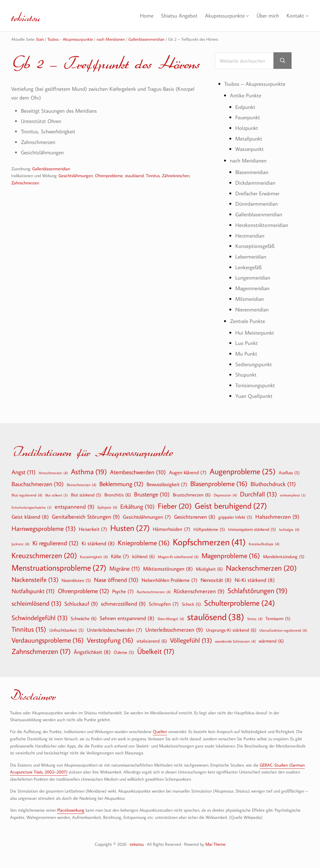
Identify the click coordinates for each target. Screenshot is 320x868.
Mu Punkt (247, 355)
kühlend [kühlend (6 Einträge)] (143, 557)
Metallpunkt (250, 139)
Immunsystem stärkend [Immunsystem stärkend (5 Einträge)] (252, 530)
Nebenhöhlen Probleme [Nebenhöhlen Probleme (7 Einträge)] (170, 580)
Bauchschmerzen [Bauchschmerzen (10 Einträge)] (38, 485)
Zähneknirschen (176, 177)
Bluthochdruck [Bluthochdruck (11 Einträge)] (273, 484)
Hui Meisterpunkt (256, 334)
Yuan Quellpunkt (255, 397)
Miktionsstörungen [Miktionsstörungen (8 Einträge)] (168, 569)
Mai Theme (215, 845)
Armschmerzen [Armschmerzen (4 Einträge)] (53, 473)
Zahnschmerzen (25, 183)
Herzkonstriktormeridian (264, 226)
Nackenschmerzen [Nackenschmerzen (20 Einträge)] (261, 568)
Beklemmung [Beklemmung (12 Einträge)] (121, 484)
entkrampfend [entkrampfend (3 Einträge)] (293, 496)
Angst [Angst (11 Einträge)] (24, 472)
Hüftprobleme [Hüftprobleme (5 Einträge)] (209, 530)
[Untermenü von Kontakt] (307, 16)
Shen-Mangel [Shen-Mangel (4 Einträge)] (171, 619)
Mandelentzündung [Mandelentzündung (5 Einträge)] (284, 557)
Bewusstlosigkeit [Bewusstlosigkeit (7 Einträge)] (167, 485)
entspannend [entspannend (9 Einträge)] (75, 507)
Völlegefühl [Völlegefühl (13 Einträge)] (191, 641)
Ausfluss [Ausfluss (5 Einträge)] (289, 473)
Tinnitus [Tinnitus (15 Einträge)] (29, 630)
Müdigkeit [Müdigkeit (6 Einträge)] (209, 569)
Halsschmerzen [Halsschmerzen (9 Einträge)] (277, 517)
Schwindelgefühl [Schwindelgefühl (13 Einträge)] (40, 618)
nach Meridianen (250, 162)
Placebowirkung (71, 810)
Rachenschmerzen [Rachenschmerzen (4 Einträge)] (154, 592)
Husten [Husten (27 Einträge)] (130, 528)
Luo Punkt (247, 344)
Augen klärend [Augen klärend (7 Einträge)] (188, 473)
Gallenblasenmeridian (51, 169)
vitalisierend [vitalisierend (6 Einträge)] (152, 641)
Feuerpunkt (249, 118)
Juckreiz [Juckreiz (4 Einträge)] (20, 544)
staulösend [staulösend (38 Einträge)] (216, 617)
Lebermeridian (252, 258)
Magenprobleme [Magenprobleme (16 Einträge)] (231, 556)
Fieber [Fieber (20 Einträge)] (175, 506)
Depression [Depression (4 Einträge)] (225, 495)
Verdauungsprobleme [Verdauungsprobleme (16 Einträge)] (48, 640)
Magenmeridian (254, 289)
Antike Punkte (246, 96)
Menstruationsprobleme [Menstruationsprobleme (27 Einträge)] (59, 568)
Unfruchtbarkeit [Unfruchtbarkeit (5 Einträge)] (67, 630)
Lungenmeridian (254, 279)
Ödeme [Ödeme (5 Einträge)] (124, 653)
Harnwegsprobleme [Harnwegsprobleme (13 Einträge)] (44, 529)
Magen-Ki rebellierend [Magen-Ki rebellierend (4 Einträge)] (178, 557)
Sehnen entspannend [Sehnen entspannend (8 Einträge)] (127, 618)
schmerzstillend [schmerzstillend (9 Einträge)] (123, 604)
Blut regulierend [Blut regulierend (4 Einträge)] (27, 495)
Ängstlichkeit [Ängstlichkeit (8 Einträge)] (92, 652)
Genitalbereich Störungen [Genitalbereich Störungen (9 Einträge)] (86, 517)
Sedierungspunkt (255, 365)
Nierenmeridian (254, 310)
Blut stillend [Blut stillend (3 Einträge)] (57, 496)
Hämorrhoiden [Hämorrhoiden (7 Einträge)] (172, 529)
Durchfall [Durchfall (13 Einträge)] (258, 494)
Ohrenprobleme (109, 177)
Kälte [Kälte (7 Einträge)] (120, 557)
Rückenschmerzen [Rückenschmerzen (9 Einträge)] (199, 592)
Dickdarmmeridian (257, 184)
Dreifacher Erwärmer (260, 194)
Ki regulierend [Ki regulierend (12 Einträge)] (55, 543)
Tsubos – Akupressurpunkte (257, 85)
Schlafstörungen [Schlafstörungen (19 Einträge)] (257, 591)
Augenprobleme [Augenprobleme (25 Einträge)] (243, 472)
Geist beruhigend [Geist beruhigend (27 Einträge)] (231, 506)
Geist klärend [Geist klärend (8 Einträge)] (30, 517)
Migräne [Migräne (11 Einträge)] (125, 569)
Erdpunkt (246, 108)
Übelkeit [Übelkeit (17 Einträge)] (156, 652)
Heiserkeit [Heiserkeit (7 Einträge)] (93, 529)
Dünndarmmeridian (259, 205)
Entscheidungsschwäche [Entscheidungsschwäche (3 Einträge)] (32, 508)
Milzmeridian (251, 300)
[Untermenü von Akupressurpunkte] (245, 16)
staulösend (134, 177)
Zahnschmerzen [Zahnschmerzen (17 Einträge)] (41, 652)
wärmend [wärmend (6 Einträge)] (271, 641)
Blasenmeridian (253, 173)
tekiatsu (31, 15)
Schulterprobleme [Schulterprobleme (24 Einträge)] (240, 603)
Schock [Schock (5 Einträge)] (191, 604)
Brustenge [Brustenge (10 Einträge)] (152, 495)
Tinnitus (153, 177)
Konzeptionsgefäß (256, 247)
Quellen (160, 732)
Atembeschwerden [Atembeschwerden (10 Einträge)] (138, 473)
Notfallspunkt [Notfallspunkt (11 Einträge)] (33, 591)
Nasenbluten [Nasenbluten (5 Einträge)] (76, 581)
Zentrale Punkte (249, 322)
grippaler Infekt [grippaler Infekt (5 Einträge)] (235, 517)
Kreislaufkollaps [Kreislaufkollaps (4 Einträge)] (264, 544)
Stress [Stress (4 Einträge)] (255, 619)
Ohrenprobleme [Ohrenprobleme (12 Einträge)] (83, 591)
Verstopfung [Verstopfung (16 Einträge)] (110, 640)
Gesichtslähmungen (76, 177)
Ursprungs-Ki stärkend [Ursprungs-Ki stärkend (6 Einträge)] (231, 630)
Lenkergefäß (250, 268)
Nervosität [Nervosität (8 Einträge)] (216, 580)
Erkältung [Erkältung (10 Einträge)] (137, 507)
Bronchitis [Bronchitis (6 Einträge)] (118, 495)
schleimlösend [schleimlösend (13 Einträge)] (36, 604)
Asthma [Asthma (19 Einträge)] (89, 472)
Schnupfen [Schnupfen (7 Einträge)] (164, 604)
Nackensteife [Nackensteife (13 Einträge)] (35, 580)
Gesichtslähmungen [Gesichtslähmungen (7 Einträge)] (147, 517)
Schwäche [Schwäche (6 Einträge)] (84, 619)
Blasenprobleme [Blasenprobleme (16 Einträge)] (219, 484)
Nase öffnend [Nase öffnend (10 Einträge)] (116, 580)
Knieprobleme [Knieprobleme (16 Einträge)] (144, 543)
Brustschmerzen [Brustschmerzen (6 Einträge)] (192, 495)
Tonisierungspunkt (257, 386)
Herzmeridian (251, 236)
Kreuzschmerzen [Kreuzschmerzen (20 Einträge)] (44, 556)
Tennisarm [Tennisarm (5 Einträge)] (278, 619)
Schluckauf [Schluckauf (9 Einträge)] (81, 604)
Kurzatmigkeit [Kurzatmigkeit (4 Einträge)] (94, 557)
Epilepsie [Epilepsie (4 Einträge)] (107, 507)
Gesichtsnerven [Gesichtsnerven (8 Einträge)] (195, 517)
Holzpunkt (247, 129)
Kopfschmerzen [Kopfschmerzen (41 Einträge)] (209, 542)
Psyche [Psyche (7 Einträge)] (123, 592)
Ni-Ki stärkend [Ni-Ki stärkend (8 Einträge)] (255, 580)
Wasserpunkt (251, 150)
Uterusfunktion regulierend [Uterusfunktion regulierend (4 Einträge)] (283, 630)
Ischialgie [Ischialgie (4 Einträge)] (289, 530)
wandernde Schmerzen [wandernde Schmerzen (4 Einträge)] (235, 641)
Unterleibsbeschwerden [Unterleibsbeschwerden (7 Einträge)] (115, 630)
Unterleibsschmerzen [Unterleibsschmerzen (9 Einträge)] (174, 630)
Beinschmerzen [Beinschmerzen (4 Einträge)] (82, 485)
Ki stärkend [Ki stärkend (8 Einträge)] (98, 544)
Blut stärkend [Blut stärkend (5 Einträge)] (86, 495)
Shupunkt (247, 376)
